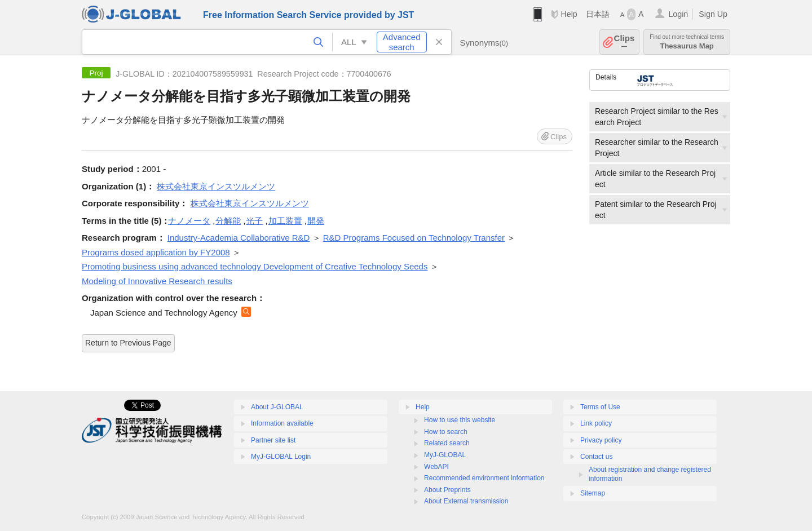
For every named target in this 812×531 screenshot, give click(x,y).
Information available (282, 423)
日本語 (598, 14)
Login (678, 14)
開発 (316, 221)
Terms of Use (600, 407)
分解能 (228, 221)
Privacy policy (601, 440)
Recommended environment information (484, 478)
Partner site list (273, 440)
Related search (447, 443)
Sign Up (713, 14)
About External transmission (466, 501)
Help (569, 14)
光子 (254, 221)
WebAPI (436, 467)
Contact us (596, 457)
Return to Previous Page (128, 343)
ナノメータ (189, 221)
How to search (446, 432)
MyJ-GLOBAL (445, 455)
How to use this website (460, 420)
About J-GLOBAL (277, 407)
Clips (625, 42)
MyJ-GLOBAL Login (281, 457)
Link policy (596, 423)
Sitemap (593, 493)
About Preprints (447, 490)
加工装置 (285, 221)
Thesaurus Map (687, 42)
